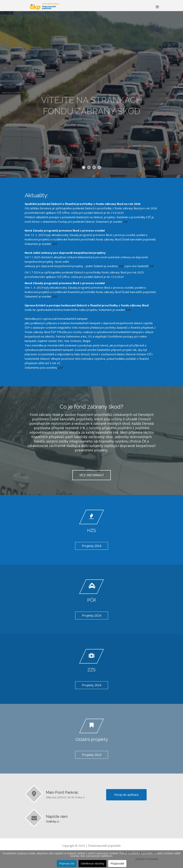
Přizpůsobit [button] (117, 863)
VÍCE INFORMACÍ (92, 475)
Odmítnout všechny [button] (92, 863)
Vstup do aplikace (126, 795)
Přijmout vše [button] (67, 863)
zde (125, 222)
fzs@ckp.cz (53, 821)
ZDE (55, 244)
